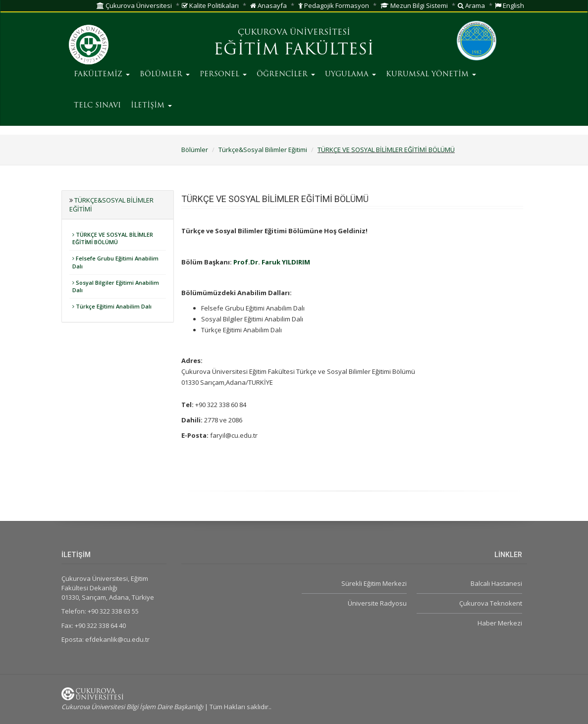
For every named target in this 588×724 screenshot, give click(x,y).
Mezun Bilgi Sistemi (414, 5)
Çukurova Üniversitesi (134, 5)
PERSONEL (223, 75)
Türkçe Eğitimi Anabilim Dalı (112, 306)
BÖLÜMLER (165, 75)
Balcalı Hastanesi (496, 583)
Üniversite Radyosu (377, 603)
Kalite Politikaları (210, 5)
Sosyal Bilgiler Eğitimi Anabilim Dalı (116, 286)
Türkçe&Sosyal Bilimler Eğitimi (263, 150)
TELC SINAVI (97, 106)
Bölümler (195, 150)
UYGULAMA (350, 75)
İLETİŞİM (151, 106)
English (509, 5)
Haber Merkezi (500, 623)
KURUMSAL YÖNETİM (431, 75)
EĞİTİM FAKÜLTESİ (294, 51)
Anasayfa (268, 5)
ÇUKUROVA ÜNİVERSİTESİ (294, 33)
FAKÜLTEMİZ (102, 75)
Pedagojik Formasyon (334, 5)
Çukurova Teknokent (491, 603)
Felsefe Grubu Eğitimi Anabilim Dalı (115, 262)
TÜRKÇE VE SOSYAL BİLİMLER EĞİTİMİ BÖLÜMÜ (386, 150)
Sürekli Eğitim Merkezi (374, 583)
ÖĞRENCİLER (286, 75)
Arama (471, 5)
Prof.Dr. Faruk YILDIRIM (272, 262)
